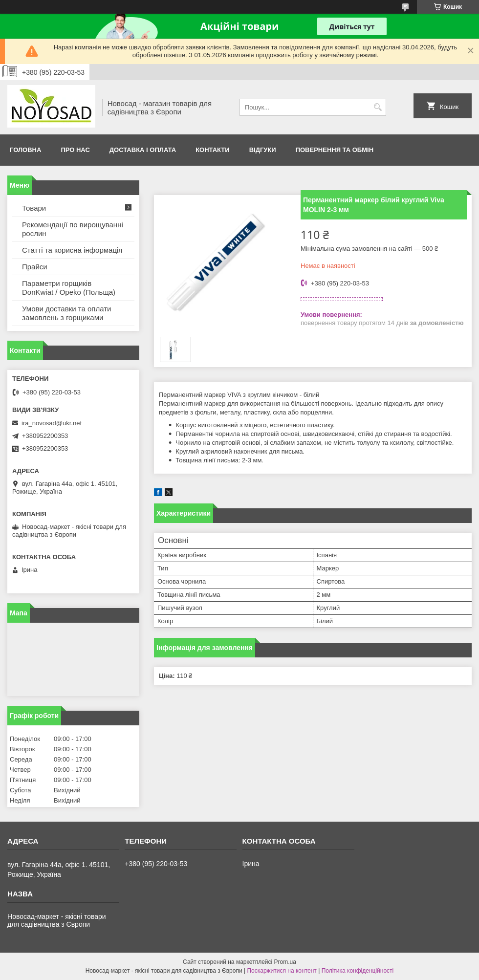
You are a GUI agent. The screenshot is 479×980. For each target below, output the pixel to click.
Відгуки (263, 150)
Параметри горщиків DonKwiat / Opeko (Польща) (69, 288)
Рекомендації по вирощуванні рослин (73, 229)
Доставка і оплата (143, 150)
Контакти (213, 150)
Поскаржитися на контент (282, 971)
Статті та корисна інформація (72, 250)
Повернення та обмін (335, 150)
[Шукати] (378, 107)
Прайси (35, 267)
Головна (25, 150)
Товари (34, 208)
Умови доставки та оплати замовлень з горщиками (66, 313)
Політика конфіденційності (358, 971)
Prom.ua (285, 962)
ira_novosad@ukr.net (52, 423)
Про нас (75, 150)
